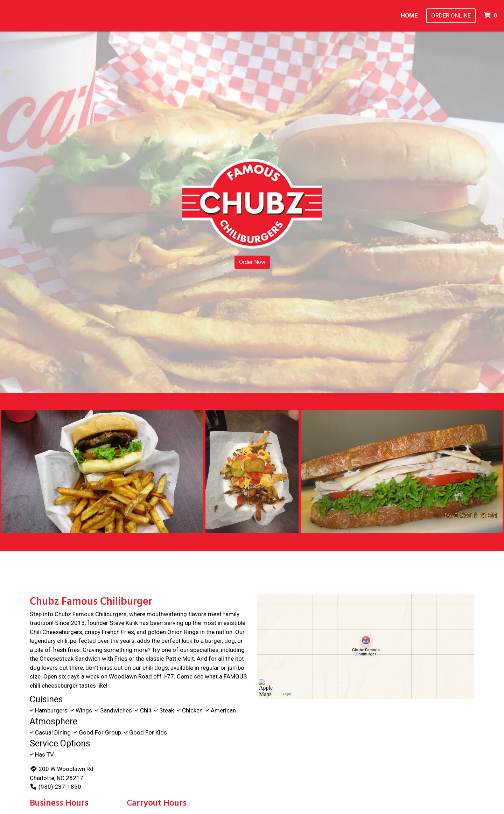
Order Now (252, 262)
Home (409, 15)
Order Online (451, 15)
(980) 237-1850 (55, 787)
